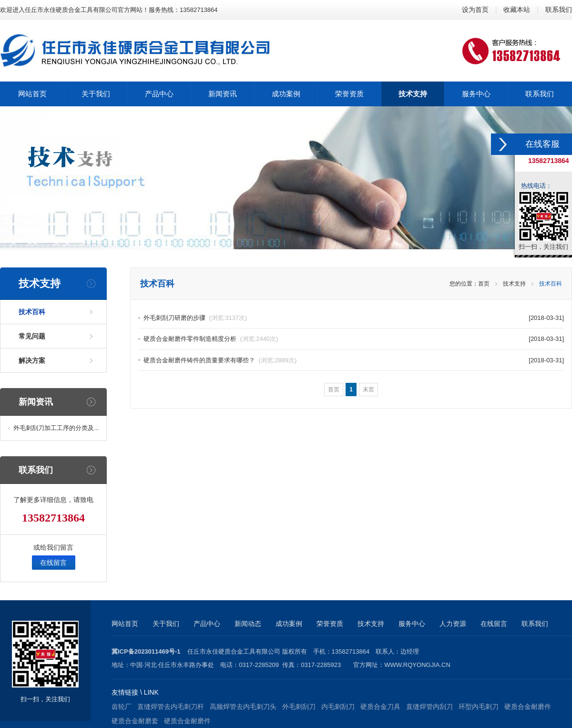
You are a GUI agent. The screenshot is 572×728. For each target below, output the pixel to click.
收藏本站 (517, 10)
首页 (484, 284)
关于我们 (166, 624)
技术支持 (514, 284)
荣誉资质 (330, 624)
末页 (368, 390)
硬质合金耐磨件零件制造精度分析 (211, 339)
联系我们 (559, 10)
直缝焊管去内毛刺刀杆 (171, 707)
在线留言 (53, 563)
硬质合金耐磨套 (135, 721)
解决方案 (32, 360)
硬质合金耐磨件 (528, 707)
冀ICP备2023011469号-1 (146, 651)
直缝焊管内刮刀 (429, 707)
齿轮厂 (122, 707)
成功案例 (289, 624)
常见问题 (32, 336)
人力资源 (453, 624)
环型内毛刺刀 (479, 707)
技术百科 (32, 312)
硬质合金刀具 (380, 707)
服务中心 (412, 624)
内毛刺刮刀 (338, 707)
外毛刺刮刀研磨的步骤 (195, 318)
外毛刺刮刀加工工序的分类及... (56, 428)
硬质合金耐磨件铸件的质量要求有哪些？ (220, 360)
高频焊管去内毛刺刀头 (243, 707)
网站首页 (125, 624)
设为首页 (475, 10)
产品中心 (207, 624)
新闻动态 (248, 624)
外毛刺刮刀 (299, 707)
